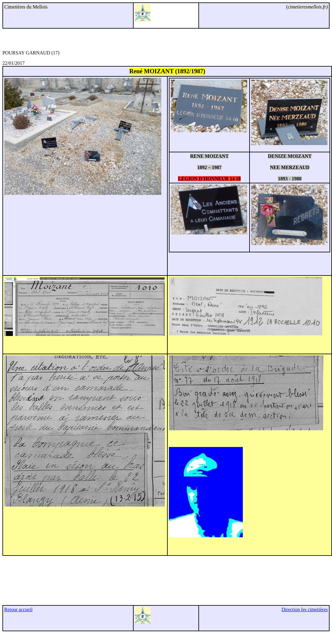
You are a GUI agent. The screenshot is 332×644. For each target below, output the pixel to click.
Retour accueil (18, 609)
